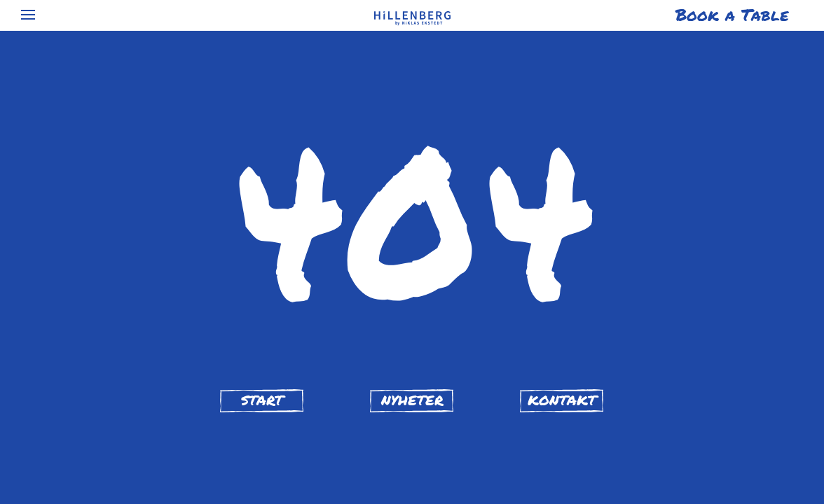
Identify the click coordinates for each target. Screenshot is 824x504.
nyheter (412, 400)
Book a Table (732, 14)
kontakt (562, 400)
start (262, 400)
